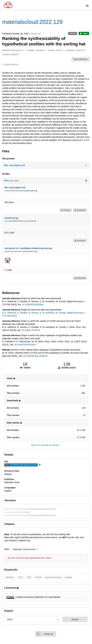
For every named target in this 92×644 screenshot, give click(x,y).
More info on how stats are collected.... (46, 445)
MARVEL (10, 577)
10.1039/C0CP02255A (25, 345)
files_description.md (15, 187)
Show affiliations (81, 59)
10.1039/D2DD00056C (33, 304)
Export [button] (75, 619)
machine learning (53, 577)
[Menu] (87, 6)
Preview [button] (65, 210)
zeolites (69, 577)
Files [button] (46, 181)
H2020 (38, 577)
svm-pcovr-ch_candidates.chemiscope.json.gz (28, 248)
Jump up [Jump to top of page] (44, 634)
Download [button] (80, 210)
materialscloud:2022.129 (32, 22)
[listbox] (25, 549)
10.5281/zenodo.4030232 (35, 356)
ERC (29, 577)
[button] (46, 165)
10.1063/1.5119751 (31, 330)
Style (7, 549)
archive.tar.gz (11, 218)
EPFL (21, 577)
